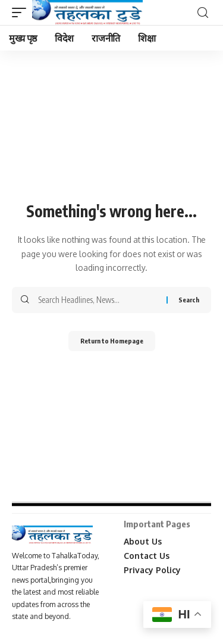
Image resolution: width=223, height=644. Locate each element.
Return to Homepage (112, 341)
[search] (203, 13)
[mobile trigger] (22, 12)
